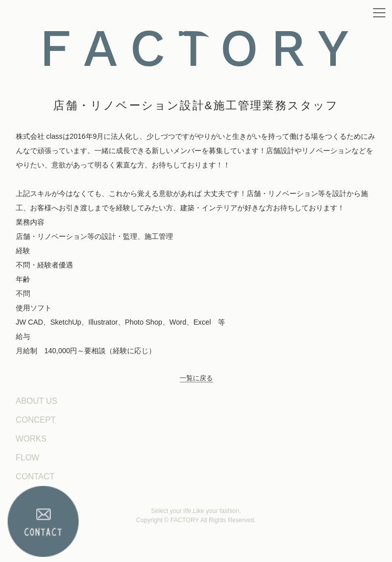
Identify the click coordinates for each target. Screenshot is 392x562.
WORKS (31, 439)
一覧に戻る (196, 378)
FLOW (28, 458)
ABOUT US (37, 401)
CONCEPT (36, 420)
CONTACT (35, 477)
